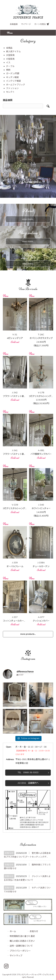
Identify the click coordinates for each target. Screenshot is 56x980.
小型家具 (10, 59)
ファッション (12, 88)
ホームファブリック (16, 85)
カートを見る (40, 24)
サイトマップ (16, 956)
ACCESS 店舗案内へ (28, 783)
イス (8, 63)
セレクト (10, 92)
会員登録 (14, 24)
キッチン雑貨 (12, 77)
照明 (8, 70)
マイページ (26, 24)
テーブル (10, 66)
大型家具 (10, 55)
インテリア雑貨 (13, 81)
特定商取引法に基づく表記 (22, 936)
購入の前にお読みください (22, 941)
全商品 (9, 48)
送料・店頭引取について (21, 946)
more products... (28, 634)
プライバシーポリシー (20, 951)
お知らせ (9, 853)
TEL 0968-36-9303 (28, 772)
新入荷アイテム (13, 52)
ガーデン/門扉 (13, 74)
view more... (28, 219)
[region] (28, 156)
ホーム (13, 931)
